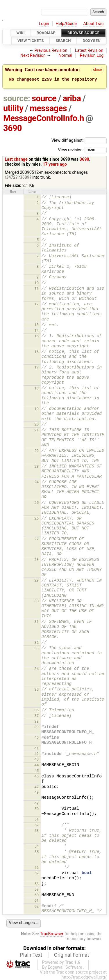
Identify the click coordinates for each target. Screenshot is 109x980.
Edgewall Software (65, 967)
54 (37, 846)
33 (37, 648)
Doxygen (92, 41)
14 (37, 330)
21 (37, 430)
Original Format (72, 955)
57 (37, 873)
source (44, 98)
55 (37, 852)
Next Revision (33, 55)
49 (37, 803)
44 (37, 765)
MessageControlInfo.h (44, 118)
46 (37, 776)
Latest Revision (89, 50)
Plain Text (31, 955)
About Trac (94, 24)
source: (17, 98)
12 (37, 304)
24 (37, 482)
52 (37, 825)
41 (37, 748)
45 (37, 771)
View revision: (71, 150)
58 (37, 884)
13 (37, 325)
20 (37, 424)
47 (37, 787)
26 (37, 518)
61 (37, 900)
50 (37, 809)
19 (37, 409)
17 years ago (55, 164)
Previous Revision (51, 50)
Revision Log (92, 55)
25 (37, 503)
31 (37, 622)
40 (37, 737)
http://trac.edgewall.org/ (84, 977)
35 (37, 689)
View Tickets (31, 41)
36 (37, 710)
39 (37, 727)
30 (37, 601)
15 (37, 336)
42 (37, 754)
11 (37, 288)
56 (37, 868)
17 (37, 367)
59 (37, 889)
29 (37, 580)
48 (37, 792)
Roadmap (46, 33)
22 (37, 451)
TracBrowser (52, 934)
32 (37, 643)
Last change (16, 159)
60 (37, 895)
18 (37, 388)
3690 (12, 128)
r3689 (24, 177)
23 (37, 466)
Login (44, 24)
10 (37, 283)
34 (37, 669)
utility (13, 108)
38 (37, 721)
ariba (72, 98)
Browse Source (83, 33)
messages (48, 108)
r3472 (10, 177)
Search (63, 41)
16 (37, 352)
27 (37, 539)
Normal (65, 55)
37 (37, 716)
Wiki (20, 33)
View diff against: (79, 140)
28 (37, 560)
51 (37, 819)
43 (37, 759)
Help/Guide (66, 24)
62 (37, 906)
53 (37, 831)
